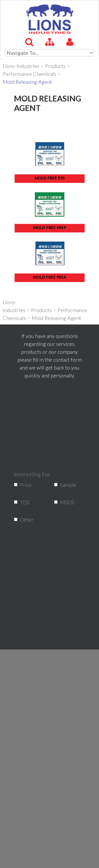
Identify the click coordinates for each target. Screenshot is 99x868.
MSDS (64, 502)
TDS (24, 502)
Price (24, 485)
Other (24, 520)
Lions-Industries (21, 66)
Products (55, 66)
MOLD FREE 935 (49, 178)
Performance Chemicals (29, 74)
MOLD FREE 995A (50, 277)
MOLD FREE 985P (49, 227)
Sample (64, 485)
